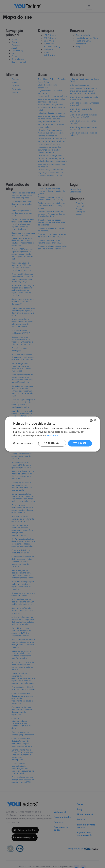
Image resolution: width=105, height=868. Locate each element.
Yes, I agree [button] (80, 443)
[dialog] (52, 434)
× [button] (95, 420)
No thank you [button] (52, 443)
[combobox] (91, 420)
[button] (23, 443)
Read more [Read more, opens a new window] (52, 435)
